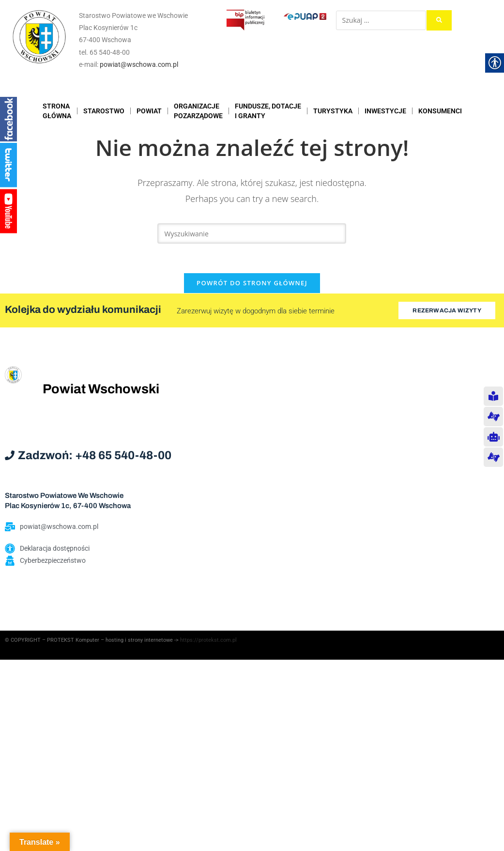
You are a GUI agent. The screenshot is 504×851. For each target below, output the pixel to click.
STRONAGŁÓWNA (57, 111)
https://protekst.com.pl (208, 640)
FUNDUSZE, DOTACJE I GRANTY (268, 111)
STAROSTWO (104, 111)
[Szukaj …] (381, 20)
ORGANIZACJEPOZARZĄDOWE (198, 111)
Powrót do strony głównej (252, 283)
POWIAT (149, 111)
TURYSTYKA (333, 111)
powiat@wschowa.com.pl (139, 64)
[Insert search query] (252, 233)
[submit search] (439, 20)
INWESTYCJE (385, 111)
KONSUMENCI (440, 111)
